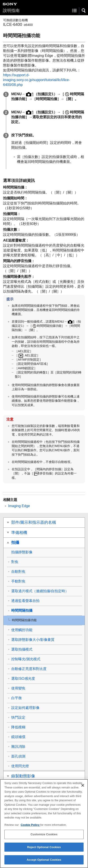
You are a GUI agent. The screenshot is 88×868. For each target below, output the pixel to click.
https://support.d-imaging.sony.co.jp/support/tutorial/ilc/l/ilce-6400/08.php (37, 80)
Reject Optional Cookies (44, 849)
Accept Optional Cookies (44, 862)
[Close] (83, 787)
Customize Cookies (44, 836)
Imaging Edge (19, 506)
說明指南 (11, 10)
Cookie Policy (31, 827)
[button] (84, 11)
